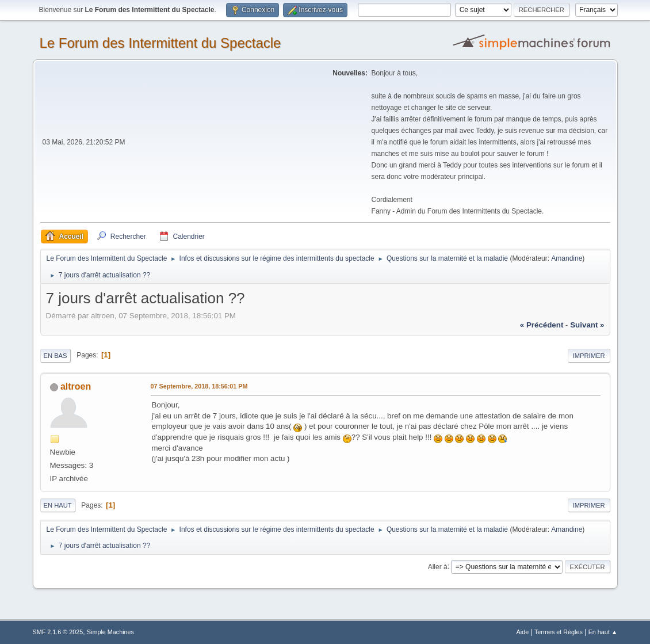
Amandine (567, 258)
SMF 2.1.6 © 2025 (58, 632)
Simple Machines (110, 632)
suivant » (587, 325)
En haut (58, 505)
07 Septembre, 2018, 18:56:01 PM (199, 386)
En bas (56, 356)
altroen (76, 386)
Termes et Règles (559, 632)
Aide (523, 632)
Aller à (438, 566)
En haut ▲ (603, 632)
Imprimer (589, 356)
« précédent (542, 325)
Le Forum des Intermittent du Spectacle (160, 43)
